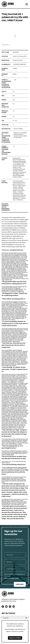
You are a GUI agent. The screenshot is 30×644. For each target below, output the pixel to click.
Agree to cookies (15, 638)
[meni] (27, 4)
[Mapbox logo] (6, 45)
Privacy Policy (14, 578)
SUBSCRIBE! (20, 584)
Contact (6, 618)
